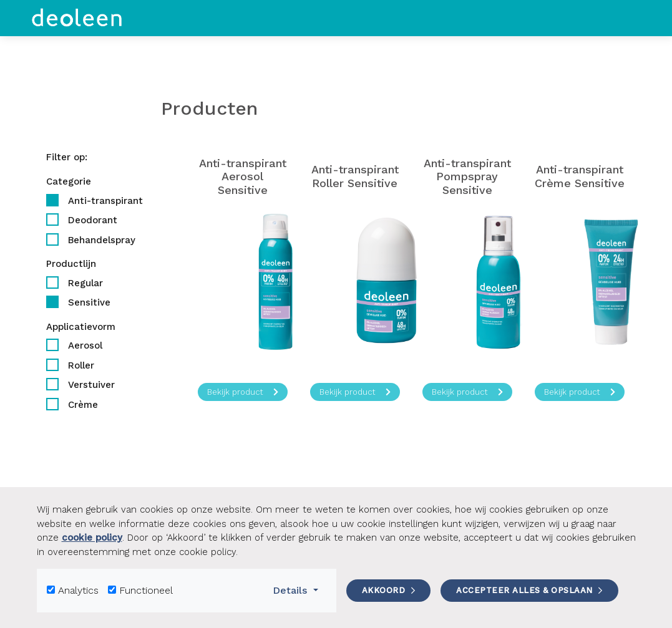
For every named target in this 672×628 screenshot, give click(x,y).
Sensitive (89, 302)
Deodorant (93, 220)
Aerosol (85, 345)
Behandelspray (102, 240)
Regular (85, 283)
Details (299, 589)
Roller (81, 365)
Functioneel (146, 590)
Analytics (78, 590)
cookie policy (92, 538)
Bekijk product (243, 392)
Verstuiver (91, 385)
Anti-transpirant (105, 201)
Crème (83, 405)
